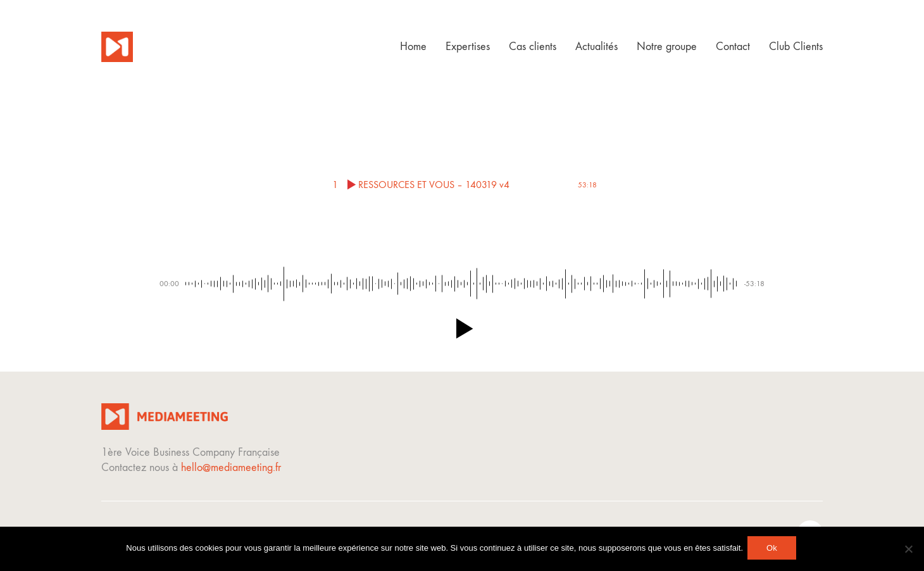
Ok (774, 550)
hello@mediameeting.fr (231, 467)
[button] (462, 329)
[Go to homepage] (117, 47)
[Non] (908, 550)
